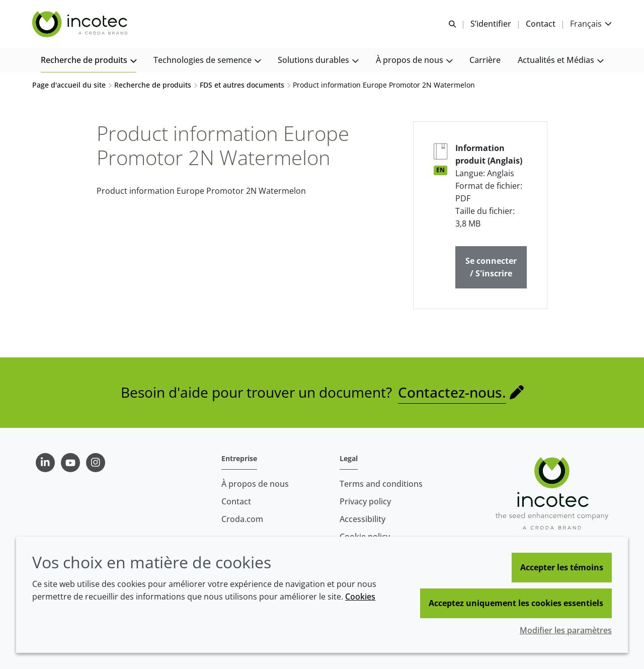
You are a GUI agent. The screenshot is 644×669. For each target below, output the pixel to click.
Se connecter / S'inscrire (491, 268)
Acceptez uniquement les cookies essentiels (516, 603)
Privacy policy (365, 501)
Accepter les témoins (562, 567)
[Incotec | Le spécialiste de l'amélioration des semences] (81, 24)
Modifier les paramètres (566, 630)
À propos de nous (255, 484)
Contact (236, 501)
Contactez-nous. (452, 393)
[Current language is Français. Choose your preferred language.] (591, 24)
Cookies (360, 597)
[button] (89, 61)
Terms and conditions (381, 484)
